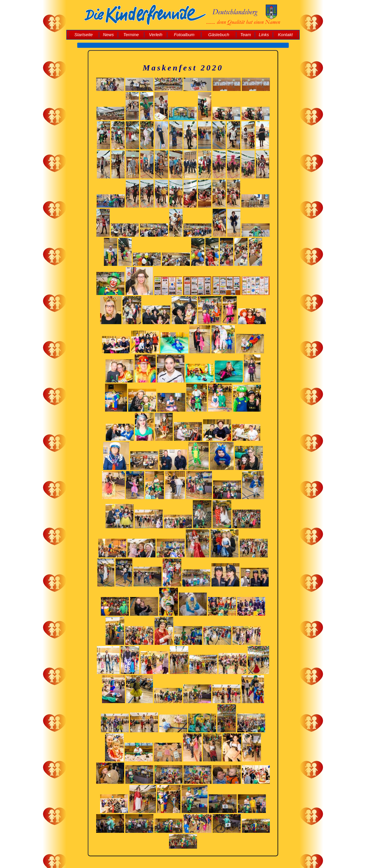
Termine (131, 35)
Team (246, 35)
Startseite (83, 35)
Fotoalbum (184, 35)
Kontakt (285, 35)
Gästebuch (219, 35)
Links (264, 35)
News (108, 35)
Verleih (156, 35)
